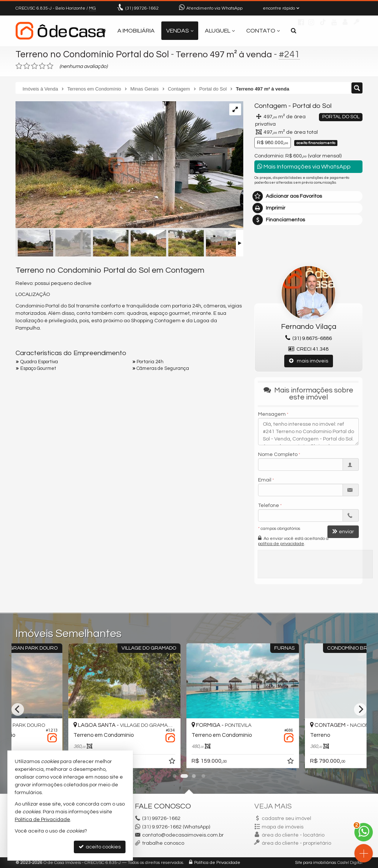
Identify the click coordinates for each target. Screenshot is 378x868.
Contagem (271, 106)
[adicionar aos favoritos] (237, 762)
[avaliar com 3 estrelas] (35, 66)
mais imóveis (309, 361)
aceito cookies (100, 847)
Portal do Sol (312, 106)
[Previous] (18, 709)
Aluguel (220, 31)
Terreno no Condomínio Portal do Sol (92, 54)
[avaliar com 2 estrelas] (27, 66)
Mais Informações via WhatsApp (304, 166)
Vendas (180, 31)
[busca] (294, 31)
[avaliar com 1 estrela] (19, 66)
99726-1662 (142, 8)
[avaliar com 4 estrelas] (42, 66)
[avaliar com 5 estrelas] (50, 66)
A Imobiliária (136, 31)
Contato (263, 31)
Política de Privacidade (217, 863)
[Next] (360, 709)
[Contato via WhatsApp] (364, 832)
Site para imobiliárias (316, 863)
